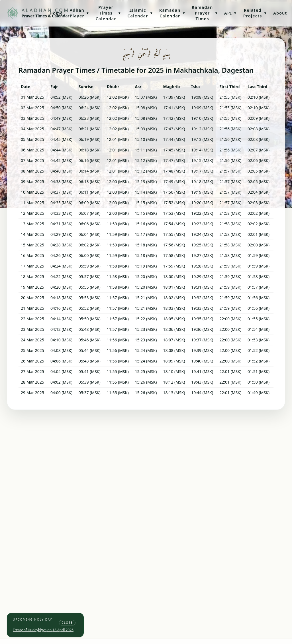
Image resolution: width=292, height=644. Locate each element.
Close (67, 623)
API (230, 13)
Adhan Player (79, 13)
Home (56, 13)
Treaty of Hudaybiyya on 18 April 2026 (43, 630)
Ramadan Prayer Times (205, 13)
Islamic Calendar (140, 13)
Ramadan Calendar (172, 13)
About (280, 13)
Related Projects (255, 13)
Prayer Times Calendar (108, 13)
